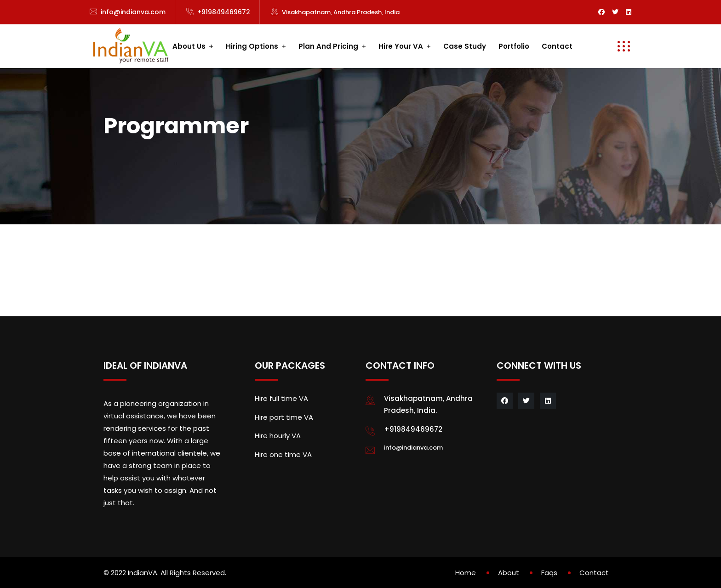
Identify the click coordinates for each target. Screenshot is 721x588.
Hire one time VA (283, 454)
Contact (557, 46)
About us (189, 46)
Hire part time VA (284, 417)
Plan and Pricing (328, 46)
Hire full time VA (281, 398)
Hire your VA (401, 46)
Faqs (549, 573)
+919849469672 (224, 12)
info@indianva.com (133, 12)
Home (466, 573)
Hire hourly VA (278, 436)
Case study (465, 46)
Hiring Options (252, 46)
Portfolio (514, 46)
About (509, 573)
